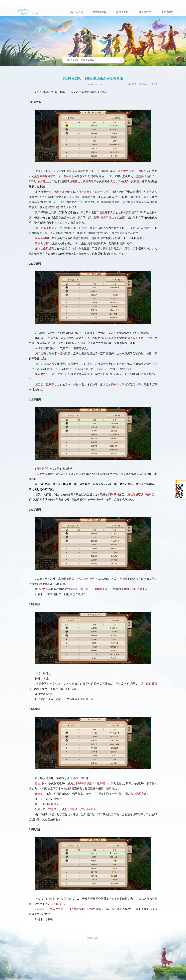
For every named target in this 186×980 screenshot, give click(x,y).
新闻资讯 (153, 84)
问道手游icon (12, 14)
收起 (164, 471)
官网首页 (143, 84)
